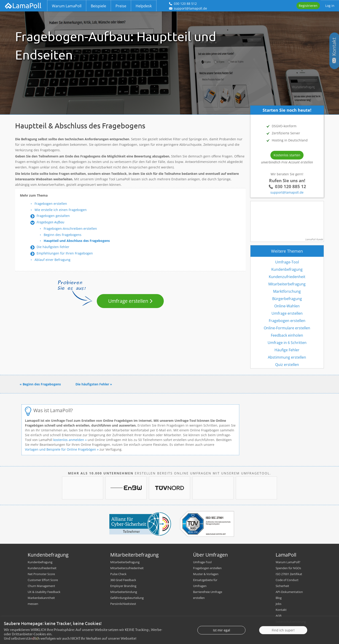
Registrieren (308, 6)
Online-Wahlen (287, 306)
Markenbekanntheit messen (41, 601)
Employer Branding (123, 586)
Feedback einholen (287, 335)
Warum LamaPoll (67, 6)
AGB (278, 616)
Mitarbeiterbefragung (287, 284)
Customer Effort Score (43, 580)
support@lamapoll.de (287, 192)
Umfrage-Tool (287, 262)
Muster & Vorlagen (206, 574)
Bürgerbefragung (287, 299)
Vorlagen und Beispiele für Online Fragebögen (61, 449)
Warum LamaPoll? (288, 562)
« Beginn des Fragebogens (40, 384)
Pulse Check (118, 574)
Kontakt (281, 610)
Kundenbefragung (287, 269)
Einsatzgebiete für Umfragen (205, 583)
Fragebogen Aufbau (50, 222)
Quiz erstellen (287, 365)
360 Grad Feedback (123, 580)
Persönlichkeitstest (123, 604)
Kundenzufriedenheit (287, 277)
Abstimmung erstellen (287, 357)
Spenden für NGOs (288, 568)
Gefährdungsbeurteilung (127, 598)
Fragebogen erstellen (51, 204)
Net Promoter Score (41, 574)
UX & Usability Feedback (44, 592)
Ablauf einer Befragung (52, 260)
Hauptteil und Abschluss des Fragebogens (77, 241)
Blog (279, 598)
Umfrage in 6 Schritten (287, 343)
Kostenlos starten (287, 155)
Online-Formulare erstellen (287, 328)
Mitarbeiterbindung (124, 592)
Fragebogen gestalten (53, 216)
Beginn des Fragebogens (63, 235)
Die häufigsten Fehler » (94, 384)
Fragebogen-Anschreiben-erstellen (70, 229)
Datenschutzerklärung (291, 622)
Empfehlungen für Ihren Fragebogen (65, 253)
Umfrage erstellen (128, 301)
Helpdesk (144, 6)
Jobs (278, 604)
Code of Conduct (287, 580)
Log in (330, 6)
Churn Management (41, 586)
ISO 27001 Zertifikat (289, 574)
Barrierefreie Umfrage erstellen (208, 595)
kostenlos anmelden (69, 440)
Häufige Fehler (287, 350)
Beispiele (98, 6)
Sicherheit (282, 586)
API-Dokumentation (289, 592)
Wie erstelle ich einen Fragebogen (61, 210)
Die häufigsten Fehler (53, 247)
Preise (121, 6)
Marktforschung (287, 291)
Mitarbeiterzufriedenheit (127, 568)
